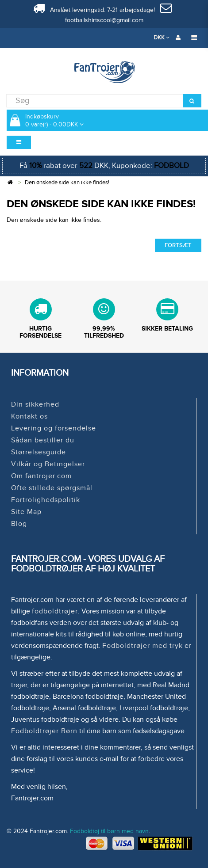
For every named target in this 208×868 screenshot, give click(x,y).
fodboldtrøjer (55, 611)
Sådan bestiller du (43, 440)
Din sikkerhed (35, 404)
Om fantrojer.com (41, 476)
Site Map (26, 512)
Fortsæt (178, 245)
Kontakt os (29, 416)
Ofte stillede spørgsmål (52, 488)
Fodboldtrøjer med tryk (143, 646)
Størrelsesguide (39, 452)
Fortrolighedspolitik (46, 500)
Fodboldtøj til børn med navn (109, 831)
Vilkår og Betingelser (48, 464)
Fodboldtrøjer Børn (44, 731)
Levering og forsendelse (54, 428)
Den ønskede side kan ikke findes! (67, 183)
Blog (19, 524)
